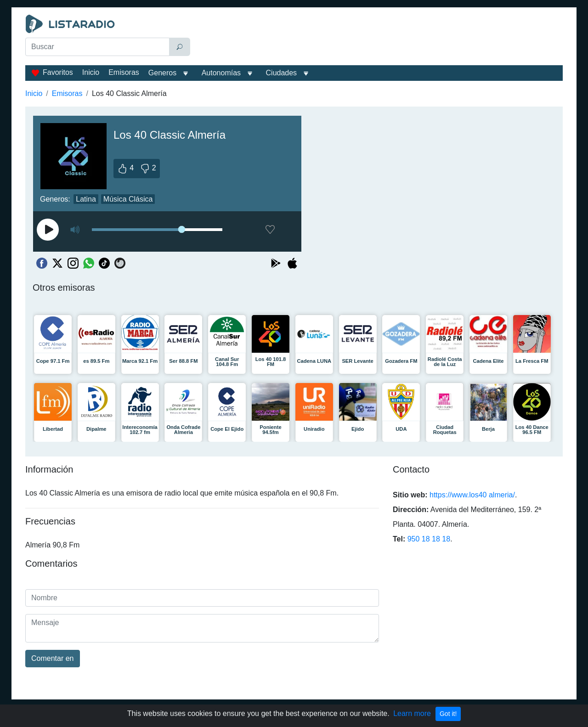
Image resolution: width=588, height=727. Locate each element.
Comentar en (53, 658)
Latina (86, 199)
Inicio (91, 72)
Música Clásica (128, 199)
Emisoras (124, 72)
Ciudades (282, 73)
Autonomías (221, 73)
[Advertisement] (379, 38)
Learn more (412, 713)
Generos (162, 73)
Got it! (448, 714)
